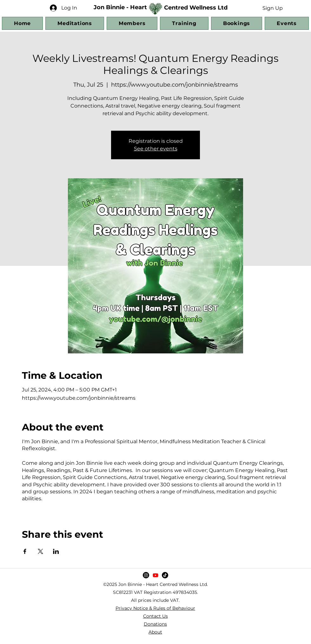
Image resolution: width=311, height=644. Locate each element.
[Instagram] (146, 575)
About (155, 632)
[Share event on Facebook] (25, 551)
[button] (272, 8)
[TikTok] (165, 575)
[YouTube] (155, 575)
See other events (156, 149)
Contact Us (155, 616)
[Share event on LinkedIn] (56, 551)
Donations (155, 624)
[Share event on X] (40, 551)
